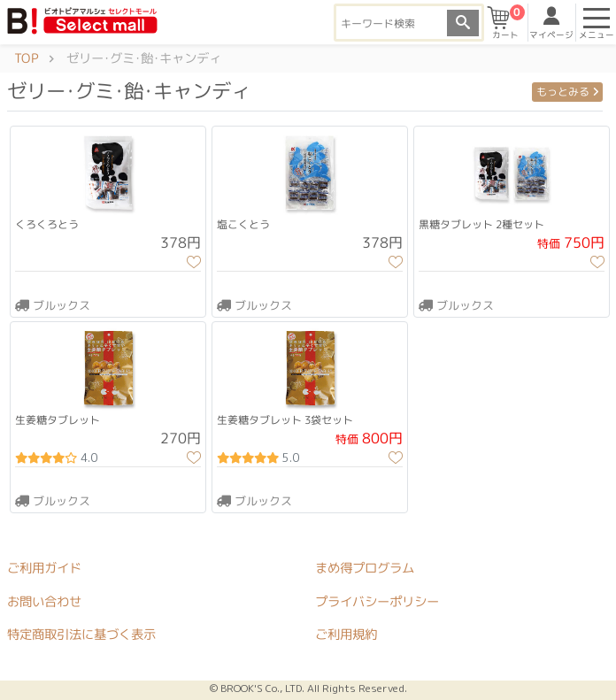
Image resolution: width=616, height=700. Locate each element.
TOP (26, 58)
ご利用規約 (346, 635)
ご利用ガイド (44, 568)
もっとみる (567, 92)
